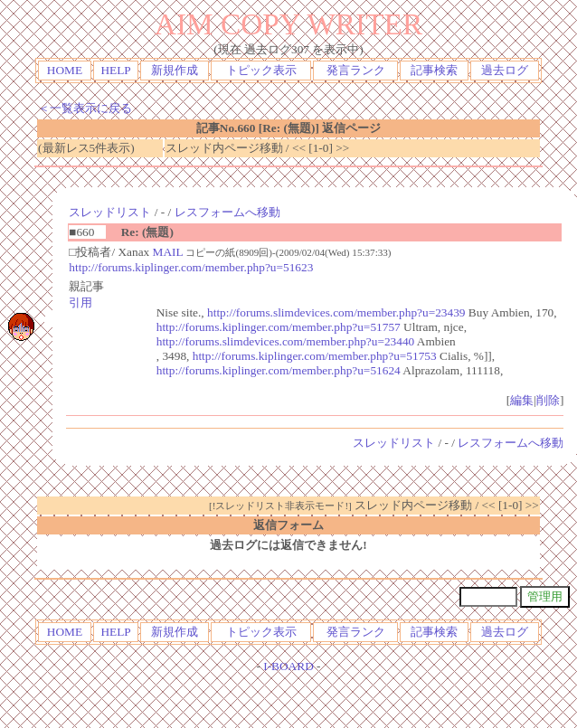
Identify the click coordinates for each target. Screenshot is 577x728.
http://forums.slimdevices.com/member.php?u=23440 (286, 341)
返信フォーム (288, 525)
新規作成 (175, 70)
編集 (522, 400)
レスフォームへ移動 (227, 212)
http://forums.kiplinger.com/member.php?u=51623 (191, 267)
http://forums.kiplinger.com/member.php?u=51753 (315, 356)
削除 (548, 400)
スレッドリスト (110, 212)
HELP (115, 70)
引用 (80, 303)
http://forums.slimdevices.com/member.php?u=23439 (336, 312)
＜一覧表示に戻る (85, 108)
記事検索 (434, 70)
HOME (65, 70)
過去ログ (505, 70)
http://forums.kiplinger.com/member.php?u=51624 (279, 370)
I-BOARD (288, 666)
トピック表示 (261, 70)
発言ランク (356, 70)
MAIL (168, 252)
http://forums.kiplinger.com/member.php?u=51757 (279, 327)
